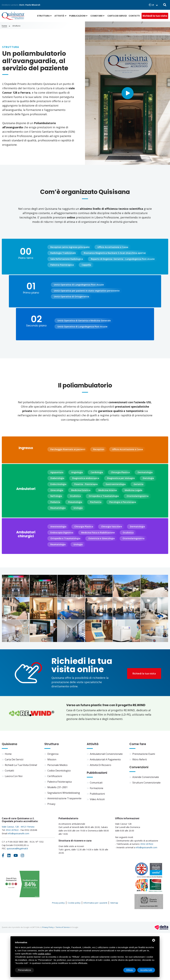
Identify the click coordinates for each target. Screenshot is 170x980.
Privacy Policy (48, 927)
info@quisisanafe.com (18, 833)
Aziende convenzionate (146, 777)
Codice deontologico (59, 771)
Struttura (43, 16)
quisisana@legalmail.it (17, 848)
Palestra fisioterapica (60, 782)
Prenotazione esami (144, 754)
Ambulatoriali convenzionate (106, 754)
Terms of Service (63, 927)
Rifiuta (130, 970)
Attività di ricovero (100, 765)
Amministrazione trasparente (64, 798)
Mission (52, 759)
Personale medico (57, 765)
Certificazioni (55, 776)
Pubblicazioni (77, 16)
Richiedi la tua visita (155, 16)
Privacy (51, 804)
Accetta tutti (146, 970)
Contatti (134, 16)
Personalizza (25, 970)
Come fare (96, 16)
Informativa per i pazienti (95, 903)
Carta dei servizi (117, 16)
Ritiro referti (140, 759)
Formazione (97, 788)
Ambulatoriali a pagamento (105, 759)
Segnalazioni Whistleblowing (64, 793)
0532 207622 (12, 830)
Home (4, 26)
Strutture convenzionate (146, 783)
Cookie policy (74, 903)
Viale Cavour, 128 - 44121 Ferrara (18, 827)
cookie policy (44, 954)
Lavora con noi (14, 776)
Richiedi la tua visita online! (21, 765)
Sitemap (114, 903)
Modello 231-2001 (57, 787)
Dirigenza (53, 754)
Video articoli (97, 799)
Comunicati (96, 783)
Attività (59, 16)
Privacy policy (58, 903)
